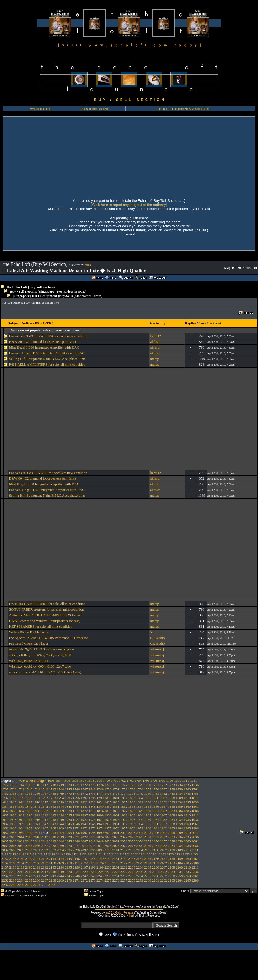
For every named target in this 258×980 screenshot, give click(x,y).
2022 (84, 837)
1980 (148, 828)
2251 (116, 876)
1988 (13, 833)
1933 (171, 820)
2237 (5, 876)
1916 (37, 820)
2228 (132, 872)
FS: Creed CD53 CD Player (29, 644)
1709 (178, 781)
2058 (171, 841)
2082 (163, 846)
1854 (140, 807)
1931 (156, 820)
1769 (60, 794)
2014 (21, 837)
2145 (68, 859)
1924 (100, 820)
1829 (140, 802)
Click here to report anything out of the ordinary (129, 205)
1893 (53, 815)
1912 (5, 820)
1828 (132, 802)
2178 (132, 863)
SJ (152, 632)
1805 (148, 798)
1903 (132, 815)
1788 (13, 798)
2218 (53, 872)
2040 (29, 841)
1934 (179, 820)
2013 (13, 837)
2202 (124, 867)
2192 (44, 867)
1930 (148, 820)
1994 (60, 833)
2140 (29, 859)
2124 (99, 854)
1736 (195, 785)
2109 (179, 850)
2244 (60, 876)
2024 (100, 837)
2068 (53, 846)
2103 (132, 850)
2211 (195, 867)
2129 (139, 854)
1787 (5, 798)
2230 (148, 872)
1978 (132, 828)
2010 (187, 833)
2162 (5, 863)
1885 (187, 811)
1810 (187, 798)
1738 (13, 789)
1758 (171, 789)
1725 (108, 785)
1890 (29, 815)
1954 (140, 824)
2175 (108, 863)
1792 (44, 798)
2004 (140, 833)
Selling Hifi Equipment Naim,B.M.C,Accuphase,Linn (47, 359)
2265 (29, 880)
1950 (108, 824)
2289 (21, 885)
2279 (140, 880)
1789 (21, 798)
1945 (68, 824)
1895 (68, 815)
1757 (163, 789)
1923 (92, 820)
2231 (156, 872)
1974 (100, 828)
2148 (92, 859)
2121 (75, 854)
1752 (124, 789)
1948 (92, 824)
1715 (29, 785)
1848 (92, 807)
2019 (60, 837)
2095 (68, 850)
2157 (163, 859)
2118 (52, 854)
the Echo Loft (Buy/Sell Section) (31, 287)
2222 (84, 872)
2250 (108, 876)
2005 (148, 833)
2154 (140, 859)
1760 (187, 789)
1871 (76, 811)
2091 (37, 850)
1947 (84, 824)
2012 (5, 837)
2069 (60, 846)
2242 (44, 876)
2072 (84, 846)
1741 (37, 789)
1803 (132, 798)
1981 (156, 828)
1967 (44, 828)
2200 (108, 867)
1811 (195, 798)
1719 (60, 785)
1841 (37, 807)
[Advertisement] (51, 157)
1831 (156, 802)
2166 (37, 863)
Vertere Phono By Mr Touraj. (30, 632)
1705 (146, 781)
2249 (100, 876)
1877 (124, 811)
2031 (156, 837)
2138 (13, 859)
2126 (115, 854)
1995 (68, 833)
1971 (76, 828)
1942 (44, 824)
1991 (37, 833)
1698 (91, 781)
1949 (100, 824)
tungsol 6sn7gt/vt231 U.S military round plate (42, 649)
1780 (148, 794)
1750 (108, 789)
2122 (83, 854)
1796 (76, 798)
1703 (130, 781)
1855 (148, 807)
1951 (116, 824)
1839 (21, 807)
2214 (21, 872)
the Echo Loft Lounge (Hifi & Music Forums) (183, 109)
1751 (116, 789)
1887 (5, 815)
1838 (13, 807)
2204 (140, 867)
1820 (68, 802)
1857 (163, 807)
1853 (132, 807)
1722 (84, 785)
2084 (179, 846)
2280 (148, 880)
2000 (108, 833)
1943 (53, 824)
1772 (84, 794)
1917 (44, 820)
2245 (68, 876)
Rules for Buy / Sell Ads (95, 109)
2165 (29, 863)
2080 (148, 846)
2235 (187, 872)
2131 (154, 854)
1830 (148, 802)
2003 (132, 833)
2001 (116, 833)
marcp (155, 359)
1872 (84, 811)
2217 (44, 872)
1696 (75, 781)
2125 (107, 854)
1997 (84, 833)
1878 (132, 811)
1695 (67, 781)
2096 (76, 850)
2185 (187, 863)
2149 (100, 859)
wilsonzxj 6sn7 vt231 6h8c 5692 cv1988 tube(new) (45, 672)
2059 (179, 841)
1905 (148, 815)
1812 (5, 802)
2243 (53, 876)
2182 (163, 863)
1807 (163, 798)
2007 (163, 833)
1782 (163, 794)
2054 (140, 841)
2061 (195, 841)
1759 (179, 789)
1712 (5, 785)
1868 (53, 811)
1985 (187, 828)
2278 (132, 880)
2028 (132, 837)
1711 (194, 781)
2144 (60, 859)
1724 (100, 785)
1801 (116, 798)
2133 (170, 854)
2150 (108, 859)
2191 (37, 867)
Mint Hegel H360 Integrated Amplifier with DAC (44, 347)
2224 (100, 872)
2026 (116, 837)
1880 (148, 811)
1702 (122, 781)
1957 (163, 824)
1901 (116, 815)
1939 (21, 824)
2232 (163, 872)
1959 (179, 824)
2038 (13, 841)
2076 (116, 846)
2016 (37, 837)
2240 (29, 876)
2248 (92, 876)
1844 (60, 807)
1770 (68, 794)
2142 (44, 859)
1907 (163, 815)
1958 (171, 824)
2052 (124, 841)
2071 (76, 846)
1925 (108, 820)
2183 (171, 863)
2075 (108, 846)
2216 (37, 872)
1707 (162, 781)
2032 (163, 837)
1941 (37, 824)
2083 (171, 846)
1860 (187, 807)
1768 (53, 794)
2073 (92, 846)
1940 (29, 824)
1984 (179, 828)
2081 (156, 846)
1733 (171, 785)
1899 (100, 815)
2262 (5, 880)
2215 (29, 872)
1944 (60, 824)
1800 (108, 798)
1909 (179, 815)
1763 (13, 794)
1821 (76, 802)
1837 (5, 807)
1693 (51, 781)
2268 (53, 880)
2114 (21, 854)
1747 (84, 789)
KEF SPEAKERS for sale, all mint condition (41, 626)
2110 (187, 850)
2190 (29, 867)
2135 (186, 854)
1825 (108, 802)
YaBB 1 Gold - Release (119, 913)
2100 (108, 850)
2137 (5, 859)
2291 (37, 885)
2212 (5, 872)
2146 (76, 859)
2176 (116, 863)
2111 (195, 850)
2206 (156, 867)
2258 (171, 876)
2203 (132, 867)
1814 (21, 802)
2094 (60, 850)
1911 (195, 815)
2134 (178, 854)
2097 (84, 850)
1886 (195, 811)
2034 (179, 837)
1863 (13, 811)
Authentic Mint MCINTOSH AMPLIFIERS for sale (46, 615)
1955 (148, 824)
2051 (116, 841)
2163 (13, 863)
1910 (187, 815)
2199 (100, 867)
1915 (29, 820)
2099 (100, 850)
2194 (60, 867)
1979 (140, 828)
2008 (171, 833)
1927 (124, 820)
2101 (116, 850)
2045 (68, 841)
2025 (108, 837)
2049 (100, 841)
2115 (28, 854)
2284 (179, 880)
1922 (84, 820)
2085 (187, 846)
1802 (124, 798)
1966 (37, 828)
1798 (92, 798)
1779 (140, 794)
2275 (108, 880)
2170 (68, 863)
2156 (156, 859)
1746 (76, 789)
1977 (124, 828)
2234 (179, 872)
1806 (156, 798)
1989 (21, 833)
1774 (100, 794)
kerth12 (156, 336)
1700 (107, 781)
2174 (100, 863)
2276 (116, 880)
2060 (187, 841)
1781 (156, 794)
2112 (5, 854)
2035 (187, 837)
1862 (5, 811)
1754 (140, 789)
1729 (140, 785)
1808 (171, 798)
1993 (53, 833)
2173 (92, 863)
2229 (140, 872)
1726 (116, 785)
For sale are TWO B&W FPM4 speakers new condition (48, 336)
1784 (179, 794)
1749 (100, 789)
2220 (68, 872)
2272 (84, 880)
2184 (179, 863)
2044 (60, 841)
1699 (99, 781)
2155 (148, 859)
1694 (59, 781)
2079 (140, 846)
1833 (171, 802)
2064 (21, 846)
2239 (21, 876)
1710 (186, 781)
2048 (92, 841)
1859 (179, 807)
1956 (156, 824)
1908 (171, 815)
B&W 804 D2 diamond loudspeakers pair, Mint (43, 342)
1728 (132, 785)
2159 (179, 859)
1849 (100, 807)
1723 (92, 785)
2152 (124, 859)
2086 (195, 846)
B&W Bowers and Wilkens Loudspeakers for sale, (45, 621)
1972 (84, 828)
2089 (21, 850)
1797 (84, 798)
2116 (36, 854)
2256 (156, 876)
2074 (100, 846)
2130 (147, 854)
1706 (154, 781)
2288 (13, 885)
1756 (156, 789)
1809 (179, 798)
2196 (76, 867)
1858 (171, 807)
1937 (5, 824)
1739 (21, 789)
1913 (13, 820)
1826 (116, 802)
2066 (37, 846)
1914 (21, 820)
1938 (13, 824)
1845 (68, 807)
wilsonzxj (157, 649)
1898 (92, 815)
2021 (76, 837)
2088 (13, 850)
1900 (108, 815)
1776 (116, 794)
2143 (53, 859)
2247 (84, 876)
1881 (156, 811)
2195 (68, 867)
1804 (140, 798)
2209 (179, 867)
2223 (92, 872)
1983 (171, 828)
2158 (171, 859)
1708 (170, 781)
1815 (29, 802)
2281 (156, 880)
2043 (53, 841)
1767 (44, 794)
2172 (84, 863)
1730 (148, 785)
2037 (5, 841)
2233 (171, 872)
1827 (124, 802)
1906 (156, 815)
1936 (195, 820)
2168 (53, 863)
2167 (44, 863)
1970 (68, 828)
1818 (53, 802)
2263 (13, 880)
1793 (53, 798)
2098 (92, 850)
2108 (171, 850)
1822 (84, 802)
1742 (44, 789)
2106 (156, 850)
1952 (124, 824)
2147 (84, 859)
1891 (37, 815)
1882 (163, 811)
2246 (76, 876)
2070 (68, 846)
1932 (163, 820)
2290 (29, 885)
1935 (187, 820)
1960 (187, 824)
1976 (116, 828)
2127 (123, 854)
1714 (21, 785)
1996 (76, 833)
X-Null (130, 916)
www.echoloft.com (40, 109)
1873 (92, 811)
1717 (44, 785)
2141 (37, 859)
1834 (179, 802)
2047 (84, 841)
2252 (124, 876)
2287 (5, 885)
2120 (67, 854)
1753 (132, 789)
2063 (13, 846)
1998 (92, 833)
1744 (60, 789)
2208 (171, 867)
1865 (29, 811)
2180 (148, 863)
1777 (124, 794)
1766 (37, 794)
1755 (148, 789)
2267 (44, 880)
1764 (21, 794)
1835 (187, 802)
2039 (21, 841)
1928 (132, 820)
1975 (108, 828)
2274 (100, 880)
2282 (163, 880)
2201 (116, 867)
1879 (140, 811)
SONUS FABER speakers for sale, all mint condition (47, 609)
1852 (124, 807)
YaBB (88, 265)
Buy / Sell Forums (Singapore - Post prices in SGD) (48, 291)
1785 (187, 794)
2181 (156, 863)
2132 (162, 854)
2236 (195, 872)
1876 (116, 811)
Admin (96, 296)
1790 (29, 798)
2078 (132, 846)
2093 (53, 850)
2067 (44, 846)
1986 (195, 828)
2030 (148, 837)
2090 (29, 850)
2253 (132, 876)
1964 (21, 828)
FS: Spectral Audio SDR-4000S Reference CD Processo (49, 638)
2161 (195, 859)
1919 (60, 820)
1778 (132, 794)
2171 (76, 863)
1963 (13, 828)
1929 (140, 820)
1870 (68, 811)
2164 (21, 863)
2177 (124, 863)
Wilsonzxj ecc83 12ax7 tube (29, 661)
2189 (21, 867)
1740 (29, 789)
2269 (60, 880)
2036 (195, 837)
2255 (148, 876)
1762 (5, 794)
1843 (53, 807)
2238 (13, 876)
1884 (179, 811)
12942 (51, 885)
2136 (194, 854)
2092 (44, 850)
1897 (84, 815)
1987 (5, 833)
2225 (108, 872)
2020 (68, 837)
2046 (76, 841)
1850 (108, 807)
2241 (37, 876)
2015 (29, 837)
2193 (53, 867)
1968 (53, 828)
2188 (13, 867)
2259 (179, 876)
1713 (13, 785)
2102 (124, 850)
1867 (44, 811)
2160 (187, 859)
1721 (76, 785)
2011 (195, 833)
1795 (68, 798)
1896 (76, 815)
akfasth (156, 342)
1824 (100, 802)
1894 (60, 815)
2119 (59, 854)
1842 (44, 807)
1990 (29, 833)
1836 (195, 802)
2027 (124, 837)
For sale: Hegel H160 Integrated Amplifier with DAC (47, 353)
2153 (132, 859)
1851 (116, 807)
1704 (138, 781)
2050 (108, 841)
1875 (108, 811)
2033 (171, 837)
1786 (195, 794)
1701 (114, 781)
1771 (76, 794)
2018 (53, 837)
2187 (5, 867)
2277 (124, 880)
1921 (76, 820)
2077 (124, 846)
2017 (44, 837)
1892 (44, 815)
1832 (163, 802)
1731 (156, 785)
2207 (163, 867)
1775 (108, 794)
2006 (156, 833)
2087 (5, 850)
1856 (156, 807)
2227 (124, 872)
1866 (37, 811)
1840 (29, 807)
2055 (148, 841)
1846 (76, 807)
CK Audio (158, 638)
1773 (92, 794)
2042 (44, 841)
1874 (100, 811)
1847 (84, 807)
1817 (44, 802)
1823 (92, 802)
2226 (116, 872)
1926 (116, 820)
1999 (100, 833)
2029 (140, 837)
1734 (179, 785)
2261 (195, 876)
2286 (195, 880)
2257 (163, 876)
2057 (163, 841)
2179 (140, 863)
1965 (29, 828)
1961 (195, 824)
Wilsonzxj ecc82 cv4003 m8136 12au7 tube (40, 666)
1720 (68, 785)
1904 (140, 815)
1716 (37, 785)
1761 (195, 789)
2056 (156, 841)
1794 (60, 798)
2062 (5, 846)
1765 (29, 794)
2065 (29, 846)
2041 (37, 841)
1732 (163, 785)
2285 (187, 880)
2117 (44, 854)
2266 (37, 880)
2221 (76, 872)
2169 (60, 863)
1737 (5, 789)
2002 (124, 833)
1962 (5, 828)
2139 (21, 859)
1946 (76, 824)
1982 (163, 828)
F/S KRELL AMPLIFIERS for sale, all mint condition (47, 364)
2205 (148, 867)
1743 (53, 789)
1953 (132, 824)
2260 (187, 876)
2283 (171, 880)
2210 (187, 867)
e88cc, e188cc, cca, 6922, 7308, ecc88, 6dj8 (40, 655)
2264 (21, 880)
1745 (68, 789)
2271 (76, 880)
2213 (13, 872)
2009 (179, 833)
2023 (92, 837)
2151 (116, 859)
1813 (13, 802)
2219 (60, 872)
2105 (148, 850)
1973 (92, 828)
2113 (13, 854)
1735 (187, 785)
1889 (21, 815)
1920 (68, 820)
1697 (83, 781)
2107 (163, 850)
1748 (92, 789)
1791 (37, 798)
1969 (60, 828)
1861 (195, 807)
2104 (140, 850)
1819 (60, 802)
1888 (13, 815)
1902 (124, 815)
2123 (91, 854)
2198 (92, 867)
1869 (60, 811)
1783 (171, 794)
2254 (140, 876)
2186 (195, 863)
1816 (37, 802)
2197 (84, 867)
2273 (92, 880)
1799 (100, 798)
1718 (53, 785)
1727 (124, 785)
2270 (68, 880)
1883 (171, 811)
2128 (131, 854)
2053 (132, 841)
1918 (53, 820)
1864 (21, 811)
